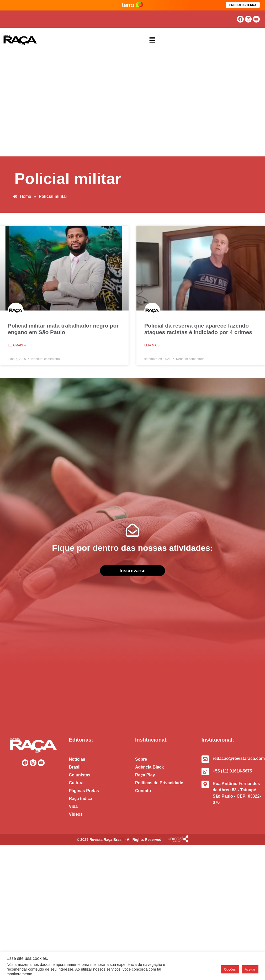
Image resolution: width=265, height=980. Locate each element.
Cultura (76, 783)
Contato (143, 791)
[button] (152, 40)
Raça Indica (81, 799)
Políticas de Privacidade (159, 783)
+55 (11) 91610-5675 (232, 771)
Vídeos (76, 814)
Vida (73, 806)
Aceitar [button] (250, 969)
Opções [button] (230, 969)
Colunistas (80, 775)
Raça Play (145, 775)
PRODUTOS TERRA (243, 5)
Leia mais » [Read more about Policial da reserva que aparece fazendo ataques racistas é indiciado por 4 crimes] (153, 345)
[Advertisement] (49, 105)
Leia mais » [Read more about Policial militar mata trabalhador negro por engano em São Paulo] (17, 345)
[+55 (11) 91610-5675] (205, 772)
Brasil (75, 767)
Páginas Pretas (84, 791)
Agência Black (149, 767)
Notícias (77, 759)
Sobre (141, 759)
